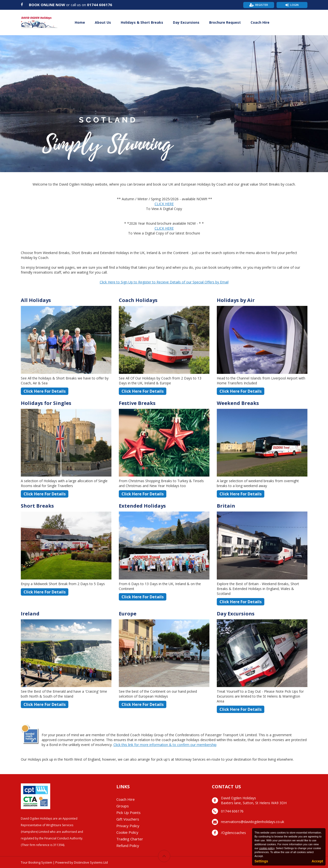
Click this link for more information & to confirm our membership (165, 745)
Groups (123, 806)
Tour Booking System (36, 862)
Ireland (30, 614)
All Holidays (36, 300)
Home (80, 22)
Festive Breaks (137, 403)
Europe (128, 614)
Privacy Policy (128, 826)
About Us (103, 22)
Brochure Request (225, 22)
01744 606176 (100, 5)
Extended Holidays (142, 506)
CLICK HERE (164, 204)
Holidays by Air (236, 300)
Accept (317, 861)
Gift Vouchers (128, 819)
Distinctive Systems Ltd (91, 862)
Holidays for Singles (46, 403)
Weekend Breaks (238, 403)
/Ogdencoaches (233, 833)
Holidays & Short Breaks (142, 22)
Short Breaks (37, 506)
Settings (261, 861)
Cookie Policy (127, 832)
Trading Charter (130, 839)
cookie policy (267, 848)
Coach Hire (260, 22)
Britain (226, 506)
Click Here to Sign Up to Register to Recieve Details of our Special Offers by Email (164, 282)
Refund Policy (128, 846)
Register (262, 5)
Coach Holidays (138, 300)
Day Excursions (186, 22)
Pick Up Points (128, 812)
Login (294, 5)
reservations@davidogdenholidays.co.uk (253, 822)
